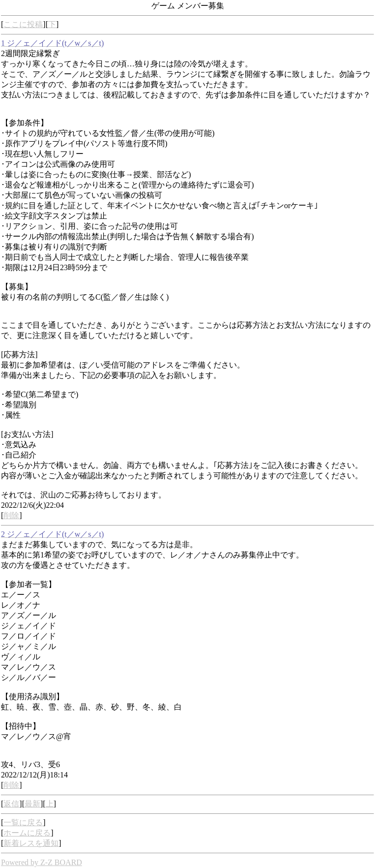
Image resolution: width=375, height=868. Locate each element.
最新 (32, 804)
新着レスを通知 (31, 843)
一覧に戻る (23, 822)
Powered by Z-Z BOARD (42, 862)
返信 (11, 804)
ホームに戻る (27, 833)
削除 (11, 515)
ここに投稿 (23, 24)
